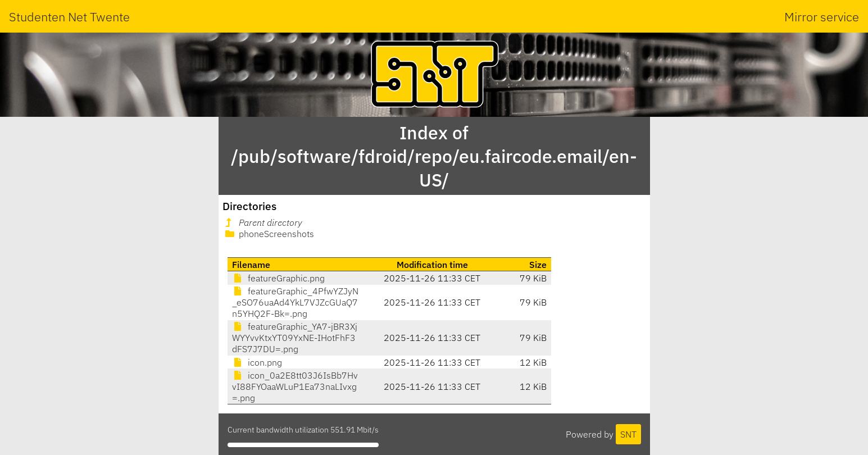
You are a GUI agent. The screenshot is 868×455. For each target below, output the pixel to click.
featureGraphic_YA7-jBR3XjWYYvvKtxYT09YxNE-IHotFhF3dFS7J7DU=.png (295, 338)
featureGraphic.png (278, 278)
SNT (628, 434)
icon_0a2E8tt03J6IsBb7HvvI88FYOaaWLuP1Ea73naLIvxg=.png (295, 386)
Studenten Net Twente (69, 17)
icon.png (257, 362)
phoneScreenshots (269, 234)
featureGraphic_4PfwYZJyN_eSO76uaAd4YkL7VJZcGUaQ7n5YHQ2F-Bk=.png (295, 302)
